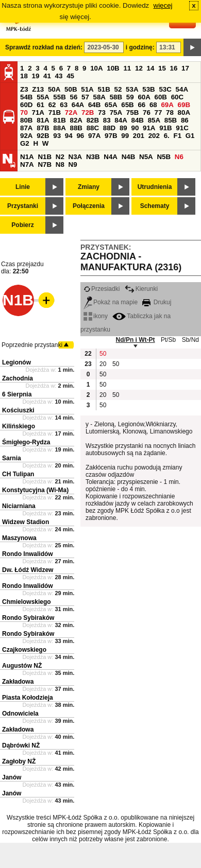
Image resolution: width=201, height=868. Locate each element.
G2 (25, 143)
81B (59, 120)
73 (102, 112)
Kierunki (141, 289)
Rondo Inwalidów (28, 554)
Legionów (16, 362)
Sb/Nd (190, 340)
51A (87, 89)
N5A (146, 157)
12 (139, 68)
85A (154, 120)
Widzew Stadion (26, 522)
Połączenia (89, 206)
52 (118, 89)
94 (69, 136)
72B (88, 112)
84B (137, 120)
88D (109, 128)
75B (132, 112)
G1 (190, 136)
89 (123, 128)
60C (177, 97)
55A (43, 97)
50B (71, 89)
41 (47, 76)
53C (165, 89)
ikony (96, 316)
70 (24, 112)
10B (113, 68)
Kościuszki (18, 410)
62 (52, 105)
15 (162, 68)
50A (54, 89)
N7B (45, 164)
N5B (164, 157)
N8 (60, 164)
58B (116, 97)
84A (121, 120)
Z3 (24, 89)
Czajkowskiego (24, 650)
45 (70, 76)
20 (103, 364)
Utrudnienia (155, 187)
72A (71, 112)
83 (107, 120)
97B (111, 136)
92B (43, 136)
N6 (179, 157)
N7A (27, 164)
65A (111, 105)
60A (144, 97)
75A (116, 112)
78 (170, 112)
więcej (163, 5)
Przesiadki (102, 289)
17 (185, 68)
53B (148, 89)
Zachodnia (18, 378)
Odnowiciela (20, 714)
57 (85, 97)
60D (26, 105)
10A (96, 68)
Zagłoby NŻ (19, 761)
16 (174, 68)
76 (147, 112)
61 (40, 105)
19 (36, 76)
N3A (76, 157)
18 (24, 76)
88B (76, 128)
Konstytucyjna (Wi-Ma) (35, 490)
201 (139, 136)
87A (26, 128)
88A (59, 128)
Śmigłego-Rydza (26, 442)
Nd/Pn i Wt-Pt (136, 340)
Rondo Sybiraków (28, 618)
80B (26, 120)
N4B (129, 157)
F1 (177, 136)
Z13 (38, 89)
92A (26, 136)
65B (127, 105)
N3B (93, 157)
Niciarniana (19, 506)
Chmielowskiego (27, 602)
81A (43, 120)
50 (103, 354)
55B (59, 97)
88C (93, 128)
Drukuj (157, 302)
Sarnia (12, 458)
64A (78, 105)
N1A (27, 157)
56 (73, 97)
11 (127, 68)
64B (94, 105)
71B (55, 112)
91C (182, 128)
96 (80, 136)
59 (130, 97)
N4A (111, 157)
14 (151, 68)
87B (43, 128)
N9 (73, 164)
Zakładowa (18, 682)
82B (93, 120)
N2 (60, 157)
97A (94, 136)
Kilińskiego (19, 426)
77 (158, 112)
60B (161, 97)
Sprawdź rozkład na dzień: (44, 47)
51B (104, 89)
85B (171, 120)
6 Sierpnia (17, 394)
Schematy (155, 206)
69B (184, 105)
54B (26, 97)
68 (153, 105)
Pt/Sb (168, 340)
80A (184, 112)
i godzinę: (140, 47)
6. (167, 136)
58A (99, 97)
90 (135, 128)
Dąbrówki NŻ (21, 745)
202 (154, 136)
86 (185, 120)
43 (59, 76)
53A (132, 89)
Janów (12, 777)
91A (149, 128)
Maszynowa (19, 538)
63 (64, 105)
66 (141, 105)
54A (182, 89)
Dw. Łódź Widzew (28, 570)
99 (125, 136)
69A (167, 105)
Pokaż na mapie (111, 302)
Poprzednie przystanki (32, 345)
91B (165, 128)
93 (57, 136)
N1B (45, 157)
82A (76, 120)
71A (38, 112)
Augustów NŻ (22, 666)
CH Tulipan (18, 474)
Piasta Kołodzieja (28, 698)
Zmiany (89, 187)
